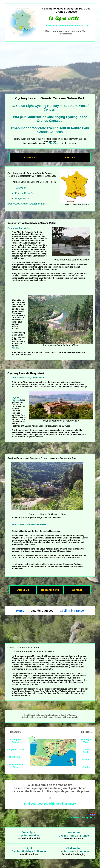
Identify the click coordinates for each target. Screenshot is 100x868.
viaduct (15, 348)
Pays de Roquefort (25, 193)
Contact (70, 157)
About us (23, 590)
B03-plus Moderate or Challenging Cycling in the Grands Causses (50, 119)
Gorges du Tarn (23, 198)
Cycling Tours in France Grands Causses (66, 26)
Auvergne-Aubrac (16, 741)
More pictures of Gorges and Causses (29, 524)
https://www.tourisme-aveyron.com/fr (26, 204)
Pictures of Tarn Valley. (19, 228)
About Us (30, 157)
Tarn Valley (21, 188)
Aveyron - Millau (15, 750)
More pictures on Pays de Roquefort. (28, 378)
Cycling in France (72, 611)
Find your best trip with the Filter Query (50, 804)
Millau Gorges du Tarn (15, 766)
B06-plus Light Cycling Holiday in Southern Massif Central (50, 108)
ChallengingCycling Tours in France (74, 850)
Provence (86, 760)
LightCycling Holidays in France (29, 850)
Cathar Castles (86, 751)
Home (20, 611)
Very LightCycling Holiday (29, 834)
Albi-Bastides (16, 757)
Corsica (86, 767)
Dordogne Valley (86, 741)
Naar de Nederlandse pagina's (81, 818)
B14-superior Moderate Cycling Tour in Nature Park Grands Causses (50, 130)
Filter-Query (54, 143)
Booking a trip (50, 590)
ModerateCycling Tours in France (74, 834)
